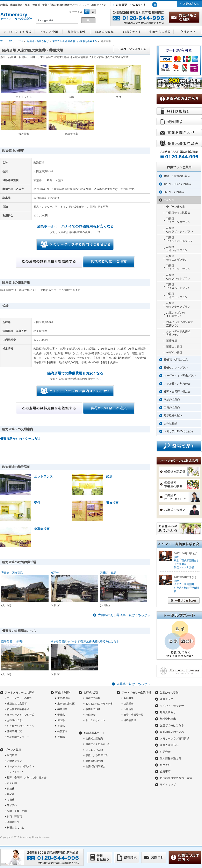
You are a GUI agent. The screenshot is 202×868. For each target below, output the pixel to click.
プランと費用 (13, 750)
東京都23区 (64, 698)
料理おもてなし (16, 828)
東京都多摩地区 (66, 704)
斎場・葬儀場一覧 (134, 715)
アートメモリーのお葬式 (20, 692)
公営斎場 (62, 731)
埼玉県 (61, 720)
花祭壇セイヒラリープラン (178, 267)
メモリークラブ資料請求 (175, 738)
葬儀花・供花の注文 (176, 360)
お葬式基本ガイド (94, 733)
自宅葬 (11, 794)
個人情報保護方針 (171, 758)
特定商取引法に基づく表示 (176, 778)
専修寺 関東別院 (12, 573)
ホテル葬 (12, 783)
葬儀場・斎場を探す (38, 41)
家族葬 (11, 789)
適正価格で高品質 (17, 704)
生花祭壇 (169, 200)
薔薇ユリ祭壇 (174, 347)
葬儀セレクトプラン (176, 368)
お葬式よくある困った (98, 744)
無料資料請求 (168, 719)
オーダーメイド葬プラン (21, 766)
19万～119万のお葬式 (177, 176)
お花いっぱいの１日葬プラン (176, 314)
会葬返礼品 (170, 423)
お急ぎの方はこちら (172, 725)
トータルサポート (95, 720)
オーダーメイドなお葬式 (21, 715)
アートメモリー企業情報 (136, 692)
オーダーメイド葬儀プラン (180, 376)
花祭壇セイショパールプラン (180, 239)
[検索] (57, 21)
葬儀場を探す (63, 692)
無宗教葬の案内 (173, 415)
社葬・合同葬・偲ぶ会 (177, 392)
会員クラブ (167, 699)
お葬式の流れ (92, 692)
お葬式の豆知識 (94, 739)
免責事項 (165, 771)
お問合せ (165, 752)
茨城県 (61, 726)
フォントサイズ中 (87, 12)
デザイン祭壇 (174, 353)
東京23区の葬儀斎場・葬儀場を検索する (75, 41)
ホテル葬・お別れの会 (177, 384)
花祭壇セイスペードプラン (178, 286)
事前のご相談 (93, 709)
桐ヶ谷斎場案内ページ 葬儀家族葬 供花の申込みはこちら (85, 641)
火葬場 (61, 737)
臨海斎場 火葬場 (12, 641)
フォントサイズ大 (93, 12)
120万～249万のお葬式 (178, 184)
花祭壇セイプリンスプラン (178, 220)
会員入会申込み (169, 745)
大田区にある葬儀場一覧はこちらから (124, 615)
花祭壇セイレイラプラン (177, 249)
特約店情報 (130, 720)
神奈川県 (62, 709)
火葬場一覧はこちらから (133, 684)
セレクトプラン (16, 772)
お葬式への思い (16, 720)
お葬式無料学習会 (95, 766)
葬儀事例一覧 (14, 731)
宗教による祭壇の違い (98, 755)
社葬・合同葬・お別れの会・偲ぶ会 (27, 778)
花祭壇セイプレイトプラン (178, 277)
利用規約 (165, 765)
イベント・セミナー (172, 706)
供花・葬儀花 (14, 817)
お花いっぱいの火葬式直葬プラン (180, 324)
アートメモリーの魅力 (19, 698)
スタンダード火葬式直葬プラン (178, 333)
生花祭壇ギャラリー (18, 737)
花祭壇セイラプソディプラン (180, 230)
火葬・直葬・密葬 (17, 811)
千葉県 (61, 715)
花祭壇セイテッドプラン (177, 295)
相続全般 (91, 715)
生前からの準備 (169, 692)
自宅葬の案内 (172, 407)
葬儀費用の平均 (94, 761)
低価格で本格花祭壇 (18, 709)
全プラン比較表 (176, 207)
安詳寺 (55, 573)
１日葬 (11, 800)
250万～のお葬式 (174, 192)
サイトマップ (168, 785)
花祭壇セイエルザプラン (177, 258)
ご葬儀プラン (14, 761)
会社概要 (129, 698)
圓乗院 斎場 (108, 573)
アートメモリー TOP (12, 41)
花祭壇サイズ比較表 (178, 213)
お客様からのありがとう (21, 726)
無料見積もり (168, 712)
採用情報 (129, 709)
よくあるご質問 (94, 750)
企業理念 (129, 704)
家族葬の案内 (172, 399)
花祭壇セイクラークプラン (178, 305)
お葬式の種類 (93, 698)
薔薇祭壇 (172, 341)
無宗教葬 (12, 805)
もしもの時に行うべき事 (99, 704)
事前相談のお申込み (172, 732)
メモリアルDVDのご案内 (179, 431)
